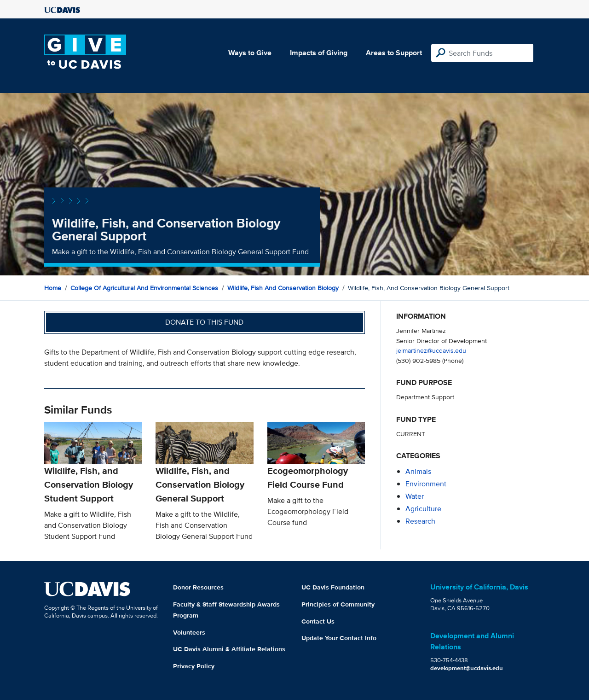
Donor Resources (198, 587)
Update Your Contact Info (339, 638)
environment (426, 484)
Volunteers (189, 632)
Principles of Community (338, 604)
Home (53, 288)
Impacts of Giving (319, 53)
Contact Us (318, 621)
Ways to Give (250, 53)
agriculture (423, 509)
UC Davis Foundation (333, 587)
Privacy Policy (194, 666)
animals (418, 471)
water (415, 496)
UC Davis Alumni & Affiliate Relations (229, 649)
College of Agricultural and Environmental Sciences (144, 288)
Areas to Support (394, 53)
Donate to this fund (204, 322)
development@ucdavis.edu (467, 668)
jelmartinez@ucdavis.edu (431, 350)
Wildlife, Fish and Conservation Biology (283, 288)
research (420, 521)
